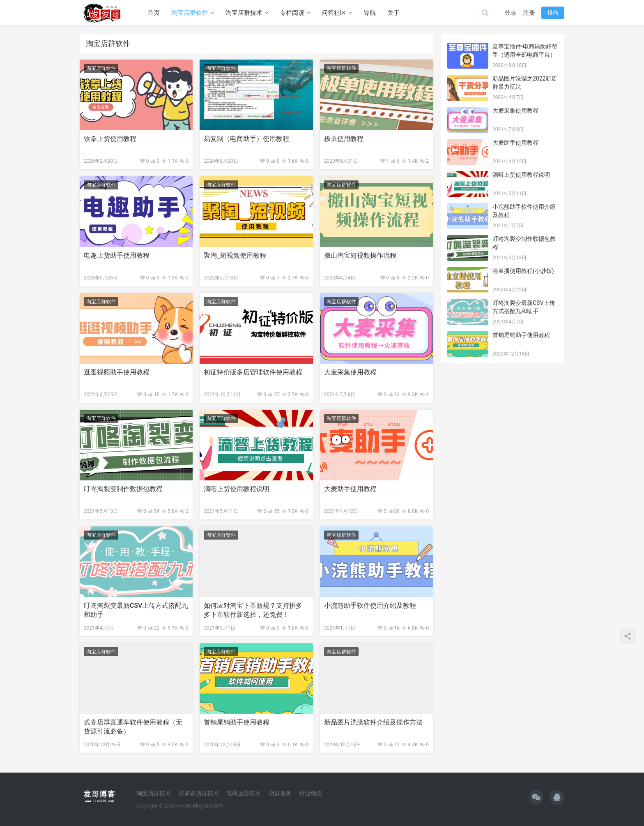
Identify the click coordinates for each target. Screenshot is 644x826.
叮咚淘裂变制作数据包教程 (123, 489)
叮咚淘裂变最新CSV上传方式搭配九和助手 (136, 610)
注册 (529, 13)
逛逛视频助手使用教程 (117, 372)
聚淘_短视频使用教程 (235, 255)
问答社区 (334, 13)
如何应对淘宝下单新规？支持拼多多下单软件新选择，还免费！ (253, 610)
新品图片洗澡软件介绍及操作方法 (373, 722)
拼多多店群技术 (199, 793)
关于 (393, 13)
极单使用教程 (344, 139)
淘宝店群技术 (244, 13)
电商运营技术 (244, 793)
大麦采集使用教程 (350, 372)
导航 (370, 13)
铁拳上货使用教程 (110, 139)
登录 (511, 13)
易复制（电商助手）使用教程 (246, 139)
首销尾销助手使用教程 (237, 722)
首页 (154, 13)
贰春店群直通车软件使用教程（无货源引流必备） (133, 727)
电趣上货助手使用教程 (117, 255)
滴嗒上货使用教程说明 (237, 489)
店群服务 (280, 793)
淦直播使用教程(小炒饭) (523, 271)
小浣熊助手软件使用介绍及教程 (370, 606)
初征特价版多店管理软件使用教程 (253, 372)
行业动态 (310, 793)
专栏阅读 (292, 13)
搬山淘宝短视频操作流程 (360, 255)
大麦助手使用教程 (350, 489)
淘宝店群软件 (190, 13)
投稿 (553, 13)
